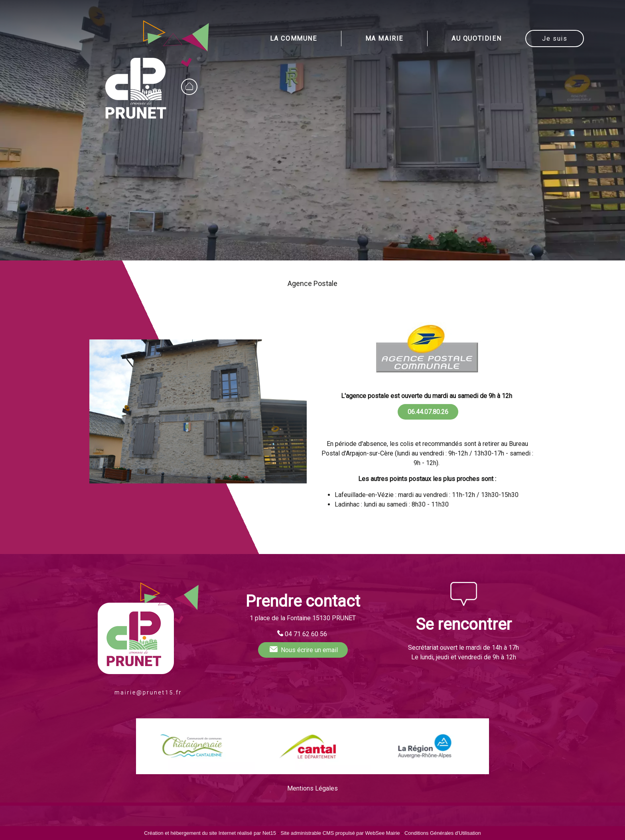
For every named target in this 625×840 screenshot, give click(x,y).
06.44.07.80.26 (428, 412)
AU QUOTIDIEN (476, 38)
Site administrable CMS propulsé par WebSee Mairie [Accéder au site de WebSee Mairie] (340, 833)
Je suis (555, 38)
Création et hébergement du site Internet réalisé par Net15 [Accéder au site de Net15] (210, 833)
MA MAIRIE (384, 38)
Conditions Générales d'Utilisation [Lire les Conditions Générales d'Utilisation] (443, 833)
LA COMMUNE (294, 38)
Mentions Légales (312, 788)
